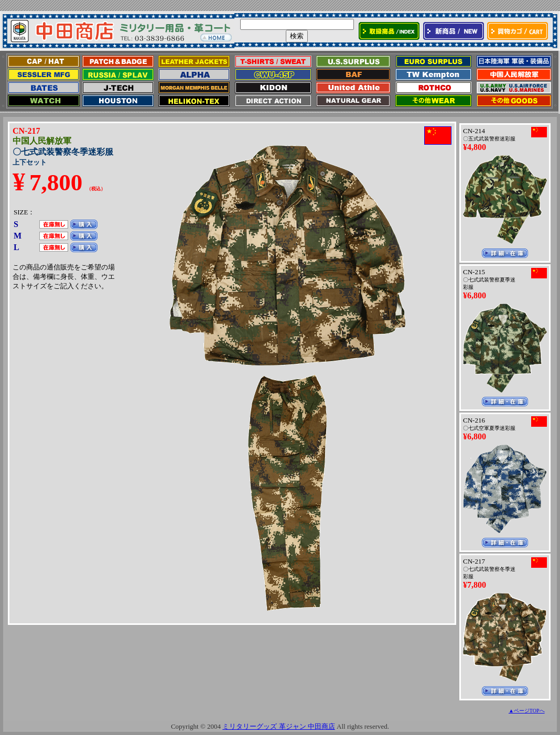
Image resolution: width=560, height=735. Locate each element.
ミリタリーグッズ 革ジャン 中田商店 (279, 726)
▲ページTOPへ (527, 711)
